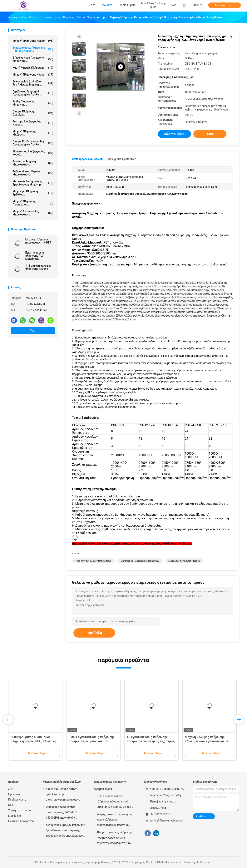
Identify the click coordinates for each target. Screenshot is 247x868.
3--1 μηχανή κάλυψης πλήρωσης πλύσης (38, 267)
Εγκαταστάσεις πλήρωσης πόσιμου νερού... (33, 49)
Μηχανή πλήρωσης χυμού (33, 75)
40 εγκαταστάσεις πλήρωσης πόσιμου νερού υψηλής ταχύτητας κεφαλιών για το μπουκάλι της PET (115, 838)
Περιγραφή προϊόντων (122, 159)
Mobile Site (15, 816)
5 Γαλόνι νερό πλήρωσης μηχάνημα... (33, 59)
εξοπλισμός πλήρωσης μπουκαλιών (140, 561)
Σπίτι (11, 789)
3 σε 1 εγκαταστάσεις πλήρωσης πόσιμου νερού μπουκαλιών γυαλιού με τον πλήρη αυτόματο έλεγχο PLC (114, 802)
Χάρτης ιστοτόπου (20, 810)
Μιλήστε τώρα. (224, 5)
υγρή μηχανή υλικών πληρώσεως (93, 561)
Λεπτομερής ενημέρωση (87, 159)
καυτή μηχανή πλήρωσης (33, 68)
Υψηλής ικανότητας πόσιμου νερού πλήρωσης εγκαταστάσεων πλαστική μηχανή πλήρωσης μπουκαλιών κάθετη (116, 820)
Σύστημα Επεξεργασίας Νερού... (33, 123)
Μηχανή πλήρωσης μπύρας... (33, 133)
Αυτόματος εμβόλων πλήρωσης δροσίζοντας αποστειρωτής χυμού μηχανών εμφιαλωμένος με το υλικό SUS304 (65, 831)
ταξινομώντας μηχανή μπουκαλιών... (33, 173)
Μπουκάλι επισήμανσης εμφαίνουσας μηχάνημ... (33, 183)
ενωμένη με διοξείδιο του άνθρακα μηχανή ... (33, 83)
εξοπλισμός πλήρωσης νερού (184, 561)
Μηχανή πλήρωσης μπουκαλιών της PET (38, 241)
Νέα (11, 805)
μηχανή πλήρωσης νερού (33, 41)
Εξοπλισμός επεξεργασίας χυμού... (33, 153)
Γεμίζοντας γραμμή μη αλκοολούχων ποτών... (33, 93)
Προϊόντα (14, 794)
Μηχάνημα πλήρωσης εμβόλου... (33, 193)
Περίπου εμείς (17, 800)
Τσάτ (33, 331)
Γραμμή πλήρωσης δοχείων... (33, 113)
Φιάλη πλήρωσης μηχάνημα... (33, 103)
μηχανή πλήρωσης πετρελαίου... (33, 203)
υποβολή (94, 633)
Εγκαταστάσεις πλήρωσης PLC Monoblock (35, 256)
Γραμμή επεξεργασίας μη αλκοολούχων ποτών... (33, 143)
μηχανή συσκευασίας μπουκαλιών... (33, 213)
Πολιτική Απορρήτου (21, 821)
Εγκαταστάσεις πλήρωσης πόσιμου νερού (110, 785)
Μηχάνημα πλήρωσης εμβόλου (62, 782)
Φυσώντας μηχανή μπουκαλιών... (33, 163)
